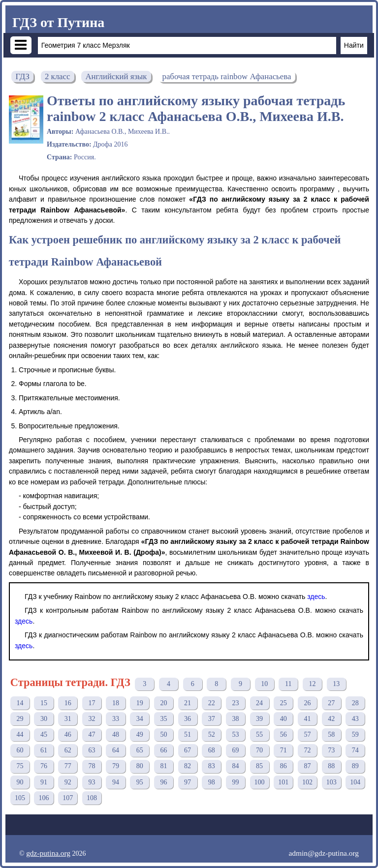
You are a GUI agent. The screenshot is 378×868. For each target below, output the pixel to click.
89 (355, 766)
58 (331, 734)
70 (259, 750)
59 (355, 734)
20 (163, 703)
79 (116, 766)
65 (140, 750)
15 (44, 703)
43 (355, 719)
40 (283, 719)
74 (355, 750)
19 (140, 703)
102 (307, 782)
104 (355, 782)
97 (188, 782)
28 (355, 703)
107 (68, 798)
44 (20, 734)
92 (68, 782)
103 (331, 782)
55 (259, 734)
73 (331, 750)
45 (44, 734)
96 (163, 782)
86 (283, 766)
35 (163, 719)
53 (235, 734)
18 (116, 703)
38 (235, 719)
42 (331, 719)
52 (212, 734)
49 (140, 734)
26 (307, 703)
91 (44, 782)
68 (212, 750)
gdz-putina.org (48, 853)
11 (288, 684)
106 (44, 798)
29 (20, 719)
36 (188, 719)
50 (163, 734)
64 (116, 750)
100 (260, 782)
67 (188, 750)
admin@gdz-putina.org (324, 853)
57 (307, 734)
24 (259, 703)
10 (264, 684)
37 (212, 719)
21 (188, 703)
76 (44, 766)
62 (68, 750)
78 (92, 766)
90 (20, 782)
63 (92, 750)
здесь (316, 597)
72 (307, 750)
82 (188, 766)
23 (235, 703)
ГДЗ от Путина (58, 22)
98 (212, 782)
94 (116, 782)
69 (235, 750)
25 (283, 703)
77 (68, 766)
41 (307, 719)
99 (235, 782)
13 (336, 684)
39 (259, 719)
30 (44, 719)
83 (212, 766)
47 (92, 734)
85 (259, 766)
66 (163, 750)
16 (68, 703)
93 (92, 782)
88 (331, 766)
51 (188, 734)
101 (283, 782)
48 (116, 734)
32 (92, 719)
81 (163, 766)
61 (44, 750)
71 (283, 750)
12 (313, 684)
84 (235, 766)
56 (283, 734)
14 (20, 703)
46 (68, 734)
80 (140, 766)
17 (92, 703)
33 (116, 719)
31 (68, 719)
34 (140, 719)
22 (212, 703)
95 (140, 782)
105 (20, 798)
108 (92, 798)
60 (20, 750)
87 (307, 766)
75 (20, 766)
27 (331, 703)
